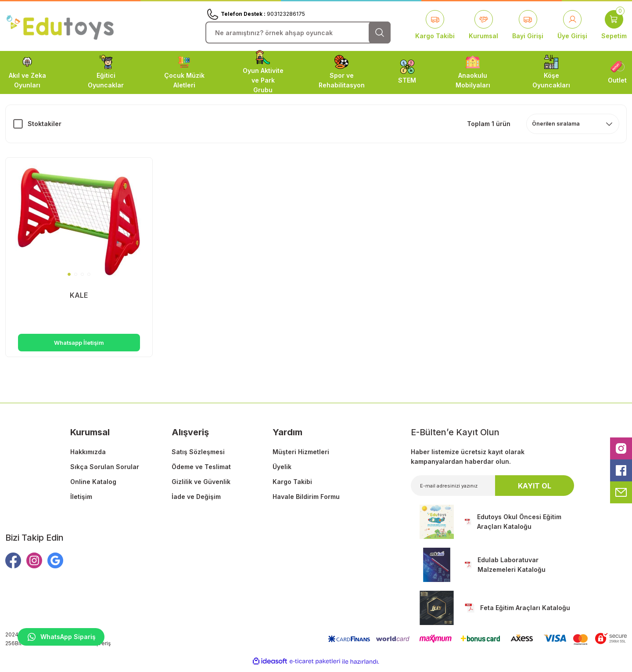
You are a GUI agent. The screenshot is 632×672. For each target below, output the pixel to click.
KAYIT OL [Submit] (535, 490)
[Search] (298, 33)
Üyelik (282, 471)
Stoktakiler (45, 124)
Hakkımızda (88, 456)
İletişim (81, 501)
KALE (79, 294)
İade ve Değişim (196, 501)
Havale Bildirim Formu (306, 501)
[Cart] (614, 25)
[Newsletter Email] (492, 490)
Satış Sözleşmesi (198, 456)
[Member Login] (572, 25)
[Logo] (60, 26)
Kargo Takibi (292, 486)
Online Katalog (93, 486)
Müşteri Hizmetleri (301, 456)
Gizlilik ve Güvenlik (201, 486)
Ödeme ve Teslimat (201, 471)
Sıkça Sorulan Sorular (105, 471)
